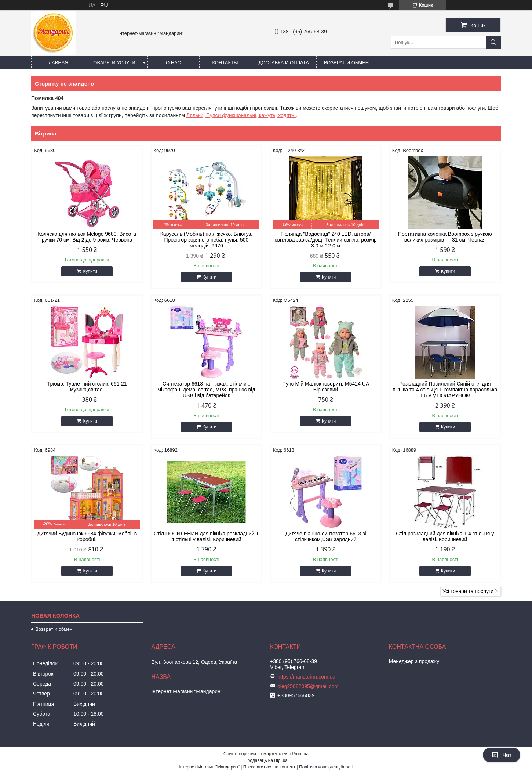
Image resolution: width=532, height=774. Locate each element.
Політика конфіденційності (326, 767)
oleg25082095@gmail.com (308, 686)
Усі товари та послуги (468, 591)
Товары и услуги (113, 63)
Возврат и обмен (346, 63)
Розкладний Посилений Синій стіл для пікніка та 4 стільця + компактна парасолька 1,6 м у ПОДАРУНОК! (445, 390)
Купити (90, 271)
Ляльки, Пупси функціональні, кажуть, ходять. (241, 115)
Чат (502, 755)
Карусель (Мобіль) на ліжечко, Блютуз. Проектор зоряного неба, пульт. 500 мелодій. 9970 (206, 240)
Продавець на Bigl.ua (266, 760)
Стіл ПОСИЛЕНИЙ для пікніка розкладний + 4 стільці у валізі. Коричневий (206, 536)
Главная (57, 63)
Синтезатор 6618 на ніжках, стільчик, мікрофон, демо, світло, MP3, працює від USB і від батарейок (206, 390)
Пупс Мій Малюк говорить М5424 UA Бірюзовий (326, 387)
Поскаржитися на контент (269, 767)
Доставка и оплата (284, 63)
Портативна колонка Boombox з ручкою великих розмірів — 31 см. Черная (445, 237)
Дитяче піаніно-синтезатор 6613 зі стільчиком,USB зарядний (325, 536)
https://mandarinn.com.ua (306, 677)
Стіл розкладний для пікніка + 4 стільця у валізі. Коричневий (445, 536)
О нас (173, 63)
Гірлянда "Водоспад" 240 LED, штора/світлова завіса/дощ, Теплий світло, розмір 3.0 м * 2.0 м (326, 240)
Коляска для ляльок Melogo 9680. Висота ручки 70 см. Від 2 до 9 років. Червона (87, 237)
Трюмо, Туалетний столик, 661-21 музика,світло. (87, 387)
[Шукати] (493, 42)
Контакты (225, 63)
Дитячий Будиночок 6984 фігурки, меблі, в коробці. (87, 536)
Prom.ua (300, 754)
